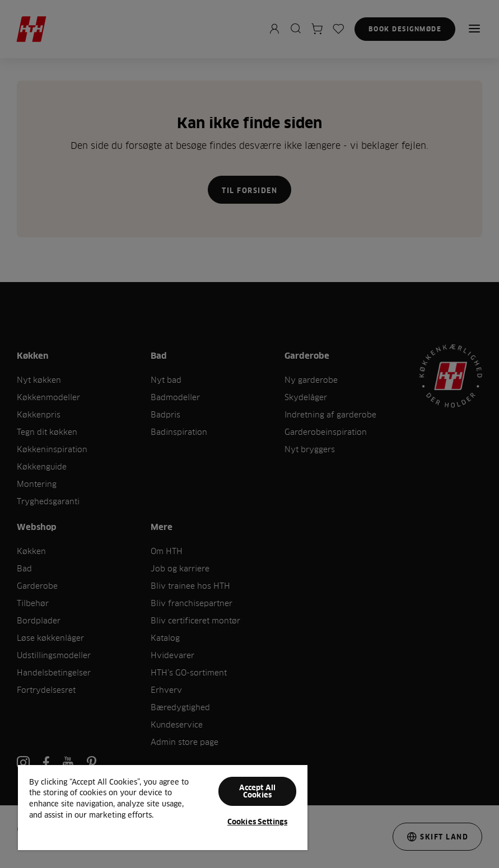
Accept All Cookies (257, 791)
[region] (163, 807)
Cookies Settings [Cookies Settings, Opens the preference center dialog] (257, 822)
